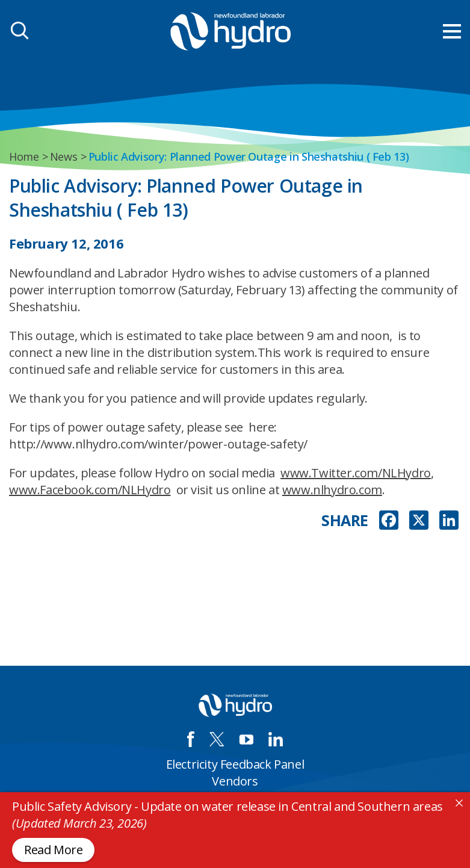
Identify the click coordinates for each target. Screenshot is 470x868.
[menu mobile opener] (452, 31)
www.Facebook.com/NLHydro (90, 490)
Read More (53, 850)
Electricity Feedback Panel (235, 764)
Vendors (235, 781)
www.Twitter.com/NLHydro (356, 473)
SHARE (345, 520)
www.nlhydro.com (332, 490)
